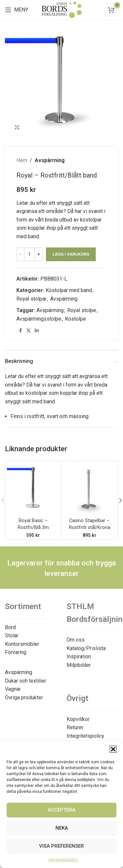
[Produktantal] (30, 254)
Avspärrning (50, 160)
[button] (113, 749)
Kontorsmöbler (22, 644)
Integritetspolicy (63, 860)
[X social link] (29, 331)
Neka (62, 828)
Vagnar (13, 689)
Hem (22, 160)
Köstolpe (75, 319)
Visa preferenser (61, 846)
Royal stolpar (31, 299)
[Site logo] (62, 9)
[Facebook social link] (20, 331)
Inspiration (79, 656)
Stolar (12, 635)
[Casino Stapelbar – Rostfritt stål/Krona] (90, 489)
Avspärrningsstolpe (39, 319)
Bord (10, 627)
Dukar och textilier (26, 681)
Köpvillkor (78, 719)
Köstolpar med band (69, 290)
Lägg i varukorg (71, 254)
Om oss (76, 640)
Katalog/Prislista (86, 648)
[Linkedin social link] (37, 331)
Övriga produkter (24, 698)
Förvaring (16, 652)
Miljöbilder (79, 665)
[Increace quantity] (39, 254)
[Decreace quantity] (20, 254)
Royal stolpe (82, 310)
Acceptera (61, 810)
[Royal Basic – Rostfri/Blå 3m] (33, 489)
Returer (75, 727)
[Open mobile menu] (17, 10)
